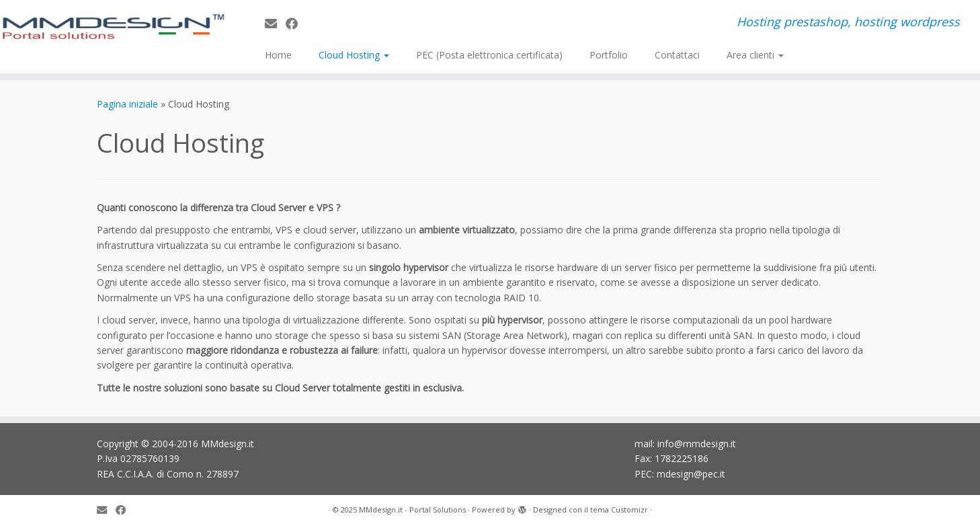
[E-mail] (275, 24)
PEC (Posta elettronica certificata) (489, 55)
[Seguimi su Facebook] (296, 24)
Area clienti (755, 55)
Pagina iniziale (127, 104)
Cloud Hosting (354, 55)
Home (278, 55)
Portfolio (609, 55)
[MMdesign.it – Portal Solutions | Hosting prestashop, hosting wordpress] (113, 27)
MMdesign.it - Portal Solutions (412, 509)
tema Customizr (619, 509)
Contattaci (677, 55)
